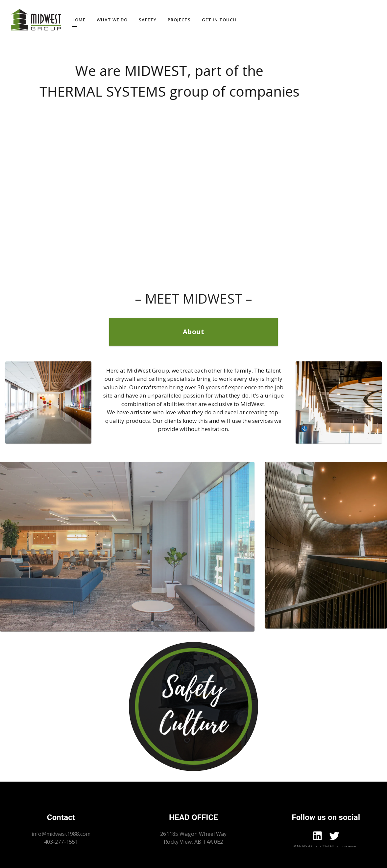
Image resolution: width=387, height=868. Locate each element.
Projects (179, 20)
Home (78, 20)
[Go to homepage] (36, 20)
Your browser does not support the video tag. (193, 154)
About (194, 332)
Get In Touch (219, 20)
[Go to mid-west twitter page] (334, 837)
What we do (112, 20)
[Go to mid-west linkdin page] (317, 837)
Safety (148, 20)
